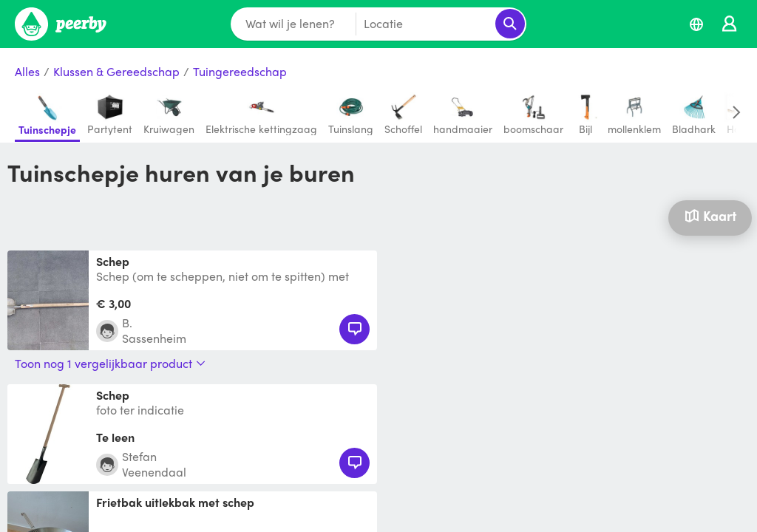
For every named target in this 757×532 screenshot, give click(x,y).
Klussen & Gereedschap (116, 72)
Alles (27, 72)
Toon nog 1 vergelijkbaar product (110, 364)
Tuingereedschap (240, 72)
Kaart (710, 215)
